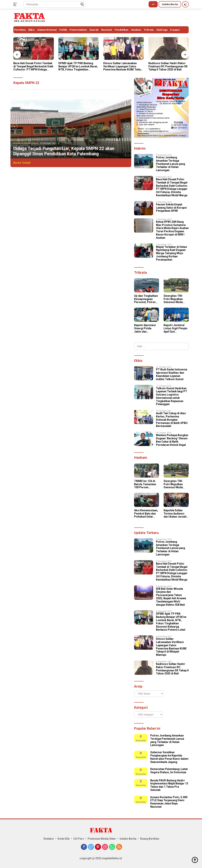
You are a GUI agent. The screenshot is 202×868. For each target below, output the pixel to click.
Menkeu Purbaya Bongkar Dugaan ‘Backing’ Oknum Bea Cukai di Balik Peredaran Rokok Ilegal (172, 440)
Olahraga (162, 30)
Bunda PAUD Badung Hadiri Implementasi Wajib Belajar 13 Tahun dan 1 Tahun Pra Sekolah (169, 785)
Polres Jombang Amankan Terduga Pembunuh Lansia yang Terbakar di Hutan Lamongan (171, 164)
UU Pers (79, 839)
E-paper (175, 30)
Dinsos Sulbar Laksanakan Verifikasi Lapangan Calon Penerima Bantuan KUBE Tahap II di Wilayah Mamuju (123, 66)
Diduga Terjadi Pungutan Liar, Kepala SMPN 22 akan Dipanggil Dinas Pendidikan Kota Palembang (64, 151)
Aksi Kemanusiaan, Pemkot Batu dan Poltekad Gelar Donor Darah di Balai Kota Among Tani (146, 514)
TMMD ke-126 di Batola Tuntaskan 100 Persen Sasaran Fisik (145, 484)
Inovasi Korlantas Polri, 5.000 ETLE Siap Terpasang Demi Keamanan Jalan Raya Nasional (169, 802)
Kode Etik (64, 839)
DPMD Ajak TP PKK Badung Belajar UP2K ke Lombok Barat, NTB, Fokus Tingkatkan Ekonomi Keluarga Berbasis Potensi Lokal (78, 66)
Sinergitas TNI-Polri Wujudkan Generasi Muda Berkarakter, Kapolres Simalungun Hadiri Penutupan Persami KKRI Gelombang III (176, 299)
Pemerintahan (78, 30)
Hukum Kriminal (47, 30)
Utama (35, 143)
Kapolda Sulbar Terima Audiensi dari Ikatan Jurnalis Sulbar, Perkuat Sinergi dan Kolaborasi (176, 514)
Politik (63, 30)
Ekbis (31, 30)
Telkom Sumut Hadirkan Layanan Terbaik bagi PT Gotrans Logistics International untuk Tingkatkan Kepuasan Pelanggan (172, 396)
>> (153, 4)
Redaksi (49, 839)
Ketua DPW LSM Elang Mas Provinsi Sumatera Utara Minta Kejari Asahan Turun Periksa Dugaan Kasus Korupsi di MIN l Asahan (172, 230)
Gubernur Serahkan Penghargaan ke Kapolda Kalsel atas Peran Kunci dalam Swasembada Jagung (169, 757)
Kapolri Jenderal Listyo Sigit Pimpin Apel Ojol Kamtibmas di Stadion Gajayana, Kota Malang (175, 328)
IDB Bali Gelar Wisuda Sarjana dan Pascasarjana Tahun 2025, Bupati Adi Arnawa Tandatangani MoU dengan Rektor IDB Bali (171, 597)
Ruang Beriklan (150, 839)
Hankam (136, 30)
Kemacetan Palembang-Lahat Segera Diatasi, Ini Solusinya (169, 771)
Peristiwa (20, 30)
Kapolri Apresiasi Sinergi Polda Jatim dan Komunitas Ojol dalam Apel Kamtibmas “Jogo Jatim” (146, 328)
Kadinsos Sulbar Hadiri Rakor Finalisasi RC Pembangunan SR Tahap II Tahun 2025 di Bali (168, 66)
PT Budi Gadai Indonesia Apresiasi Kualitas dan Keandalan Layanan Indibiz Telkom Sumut (172, 374)
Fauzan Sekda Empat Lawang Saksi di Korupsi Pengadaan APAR (171, 208)
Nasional (107, 30)
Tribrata (149, 30)
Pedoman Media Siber (102, 839)
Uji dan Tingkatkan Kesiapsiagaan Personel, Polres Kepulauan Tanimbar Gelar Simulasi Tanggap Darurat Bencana (146, 299)
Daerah (94, 30)
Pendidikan (122, 30)
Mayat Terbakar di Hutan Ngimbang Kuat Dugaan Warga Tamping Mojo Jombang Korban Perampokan (171, 253)
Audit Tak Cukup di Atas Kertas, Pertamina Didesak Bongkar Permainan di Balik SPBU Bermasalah (172, 420)
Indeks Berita (170, 4)
